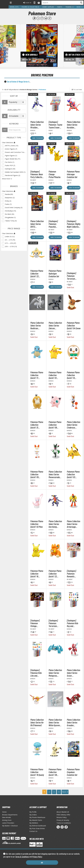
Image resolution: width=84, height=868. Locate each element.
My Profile (33, 812)
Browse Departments (10, 815)
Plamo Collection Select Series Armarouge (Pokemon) (73, 524)
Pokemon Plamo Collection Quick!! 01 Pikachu (55, 375)
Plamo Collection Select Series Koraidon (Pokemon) (73, 125)
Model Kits (14, 7)
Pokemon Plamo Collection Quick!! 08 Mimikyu (55, 772)
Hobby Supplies (48, 7)
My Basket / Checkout (10, 826)
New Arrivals (6, 817)
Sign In (27, 3)
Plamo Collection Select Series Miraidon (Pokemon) (37, 125)
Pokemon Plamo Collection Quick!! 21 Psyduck (37, 425)
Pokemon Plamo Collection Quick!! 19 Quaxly (37, 772)
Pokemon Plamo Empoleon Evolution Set (73, 772)
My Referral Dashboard (38, 826)
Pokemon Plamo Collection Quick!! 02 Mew (37, 524)
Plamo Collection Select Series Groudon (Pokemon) (73, 722)
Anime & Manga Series (29, 90)
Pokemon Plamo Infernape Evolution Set (73, 174)
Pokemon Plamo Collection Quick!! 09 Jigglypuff (55, 425)
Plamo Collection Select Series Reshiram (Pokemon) (37, 325)
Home (4, 812)
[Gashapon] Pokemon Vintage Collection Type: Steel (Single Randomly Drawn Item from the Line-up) (37, 623)
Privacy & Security (63, 820)
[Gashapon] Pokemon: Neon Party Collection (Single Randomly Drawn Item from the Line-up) (37, 174)
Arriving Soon (7, 820)
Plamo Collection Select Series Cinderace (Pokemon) (73, 425)
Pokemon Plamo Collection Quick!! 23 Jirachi (37, 274)
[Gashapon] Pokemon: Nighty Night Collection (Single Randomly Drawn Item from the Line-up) (74, 224)
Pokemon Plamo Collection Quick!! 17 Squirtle (37, 375)
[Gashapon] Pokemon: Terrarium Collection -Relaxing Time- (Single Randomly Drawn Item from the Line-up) (74, 276)
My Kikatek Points (36, 820)
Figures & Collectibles (31, 7)
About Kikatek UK (63, 812)
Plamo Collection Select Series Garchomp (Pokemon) (55, 524)
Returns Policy (62, 817)
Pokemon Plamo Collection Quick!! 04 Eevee (74, 325)
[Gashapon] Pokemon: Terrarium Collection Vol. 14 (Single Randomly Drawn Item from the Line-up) (55, 623)
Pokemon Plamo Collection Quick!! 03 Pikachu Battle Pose (73, 474)
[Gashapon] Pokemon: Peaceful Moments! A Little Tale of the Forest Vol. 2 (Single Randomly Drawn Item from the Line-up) (55, 224)
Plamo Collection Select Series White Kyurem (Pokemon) (55, 722)
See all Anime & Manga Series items (20, 82)
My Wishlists (34, 823)
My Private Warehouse (37, 817)
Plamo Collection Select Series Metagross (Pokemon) (55, 673)
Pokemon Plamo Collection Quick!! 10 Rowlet (73, 375)
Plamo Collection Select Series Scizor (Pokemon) (73, 673)
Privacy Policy (37, 857)
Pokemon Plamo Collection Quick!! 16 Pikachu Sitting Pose (37, 574)
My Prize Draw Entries (37, 828)
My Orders (33, 815)
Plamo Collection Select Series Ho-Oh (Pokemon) (37, 722)
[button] (83, 46)
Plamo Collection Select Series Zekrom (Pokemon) (55, 325)
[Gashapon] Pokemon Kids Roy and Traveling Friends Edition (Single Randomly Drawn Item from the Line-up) (74, 623)
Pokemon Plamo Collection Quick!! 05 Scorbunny (37, 474)
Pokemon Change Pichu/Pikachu (54, 174)
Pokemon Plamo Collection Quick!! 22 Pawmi (55, 574)
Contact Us (33, 831)
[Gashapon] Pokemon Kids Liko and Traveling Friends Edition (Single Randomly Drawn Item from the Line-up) (37, 673)
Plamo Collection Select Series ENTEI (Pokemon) (37, 224)
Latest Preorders (8, 823)
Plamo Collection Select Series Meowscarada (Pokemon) (55, 474)
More (80, 7)
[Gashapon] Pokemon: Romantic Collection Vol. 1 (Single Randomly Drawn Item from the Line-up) (74, 574)
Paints (60, 7)
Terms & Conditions (22, 857)
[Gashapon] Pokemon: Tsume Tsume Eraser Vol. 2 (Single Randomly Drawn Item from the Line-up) (55, 125)
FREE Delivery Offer (63, 815)
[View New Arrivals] (42, 45)
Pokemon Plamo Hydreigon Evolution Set (55, 274)
